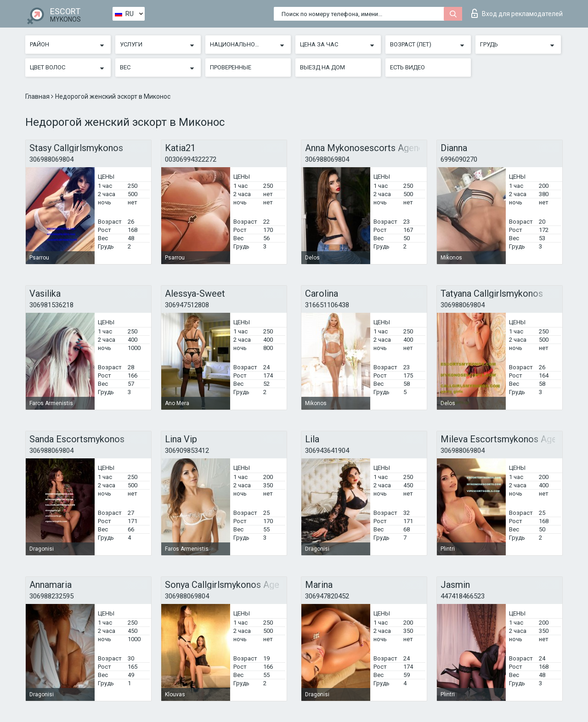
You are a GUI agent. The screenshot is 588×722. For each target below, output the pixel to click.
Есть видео (407, 67)
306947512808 (187, 305)
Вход (517, 13)
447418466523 (463, 596)
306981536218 (51, 305)
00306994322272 (191, 159)
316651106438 (327, 305)
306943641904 (327, 451)
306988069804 (51, 159)
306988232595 (51, 596)
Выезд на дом (322, 67)
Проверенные (231, 67)
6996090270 (459, 159)
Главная (38, 96)
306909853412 (187, 451)
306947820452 (327, 596)
